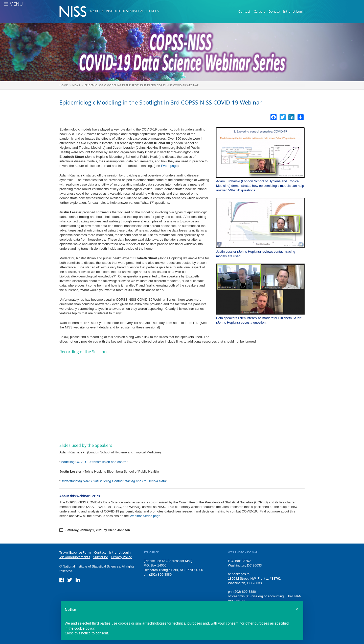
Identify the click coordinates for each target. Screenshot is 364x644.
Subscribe (101, 557)
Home (64, 85)
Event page (169, 166)
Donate (274, 11)
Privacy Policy (121, 557)
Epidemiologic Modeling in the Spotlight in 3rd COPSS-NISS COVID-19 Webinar (142, 85)
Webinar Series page (145, 516)
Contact (244, 11)
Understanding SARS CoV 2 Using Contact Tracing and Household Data (113, 481)
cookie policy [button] (84, 628)
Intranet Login (294, 11)
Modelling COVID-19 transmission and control (94, 462)
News (76, 85)
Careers (259, 11)
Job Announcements (75, 557)
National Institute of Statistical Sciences (124, 11)
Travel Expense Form (75, 552)
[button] (297, 609)
